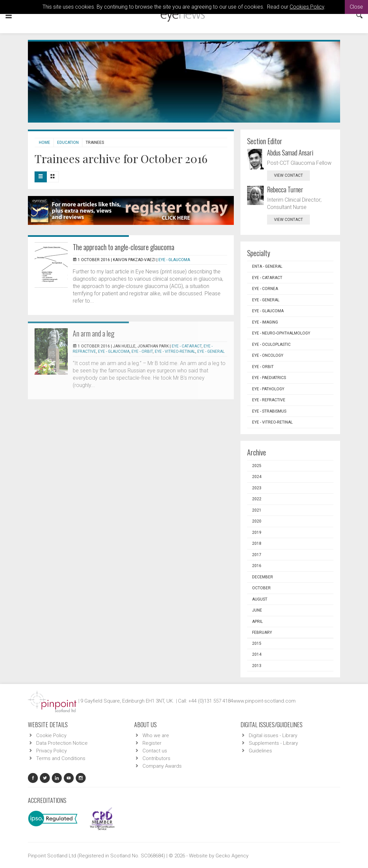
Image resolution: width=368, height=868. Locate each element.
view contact (288, 175)
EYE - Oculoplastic (271, 344)
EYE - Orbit (142, 351)
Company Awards (162, 766)
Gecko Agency (232, 856)
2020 (257, 521)
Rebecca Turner (285, 189)
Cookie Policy (51, 735)
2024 (257, 477)
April (257, 622)
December (263, 577)
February (262, 632)
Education (68, 143)
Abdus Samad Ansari (290, 152)
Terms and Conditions (61, 758)
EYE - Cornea (265, 289)
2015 (257, 643)
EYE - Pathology (268, 389)
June (257, 610)
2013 (257, 666)
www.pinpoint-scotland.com (264, 701)
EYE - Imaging (265, 322)
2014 (257, 654)
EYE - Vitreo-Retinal (175, 351)
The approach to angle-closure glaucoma (124, 247)
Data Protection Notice (62, 743)
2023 (257, 488)
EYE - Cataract (187, 346)
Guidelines (260, 751)
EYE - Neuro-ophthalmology (281, 333)
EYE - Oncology (268, 355)
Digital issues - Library (273, 735)
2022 (257, 499)
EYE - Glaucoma (174, 260)
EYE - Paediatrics (269, 378)
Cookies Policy (307, 7)
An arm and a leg (93, 333)
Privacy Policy (51, 751)
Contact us (155, 751)
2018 (257, 543)
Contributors (156, 758)
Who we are (156, 735)
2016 (257, 566)
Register (152, 743)
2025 (257, 466)
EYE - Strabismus (269, 411)
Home (45, 143)
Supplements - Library (273, 743)
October (261, 588)
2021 (257, 510)
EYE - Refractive (269, 400)
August (260, 599)
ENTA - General (267, 266)
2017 (257, 555)
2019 (257, 532)
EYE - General (211, 351)
